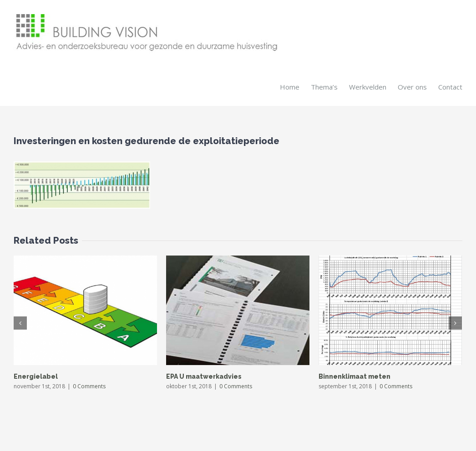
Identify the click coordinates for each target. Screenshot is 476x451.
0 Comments (89, 386)
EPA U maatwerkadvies (204, 376)
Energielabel (36, 376)
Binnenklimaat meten (354, 376)
